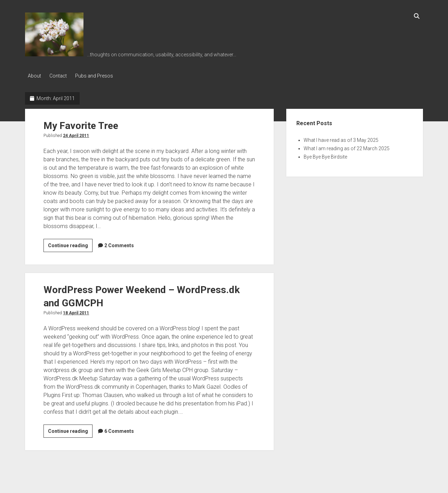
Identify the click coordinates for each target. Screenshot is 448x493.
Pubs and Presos (98, 76)
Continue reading (70, 245)
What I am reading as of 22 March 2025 (347, 147)
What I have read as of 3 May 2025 (341, 139)
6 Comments (119, 430)
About (34, 76)
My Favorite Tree (81, 125)
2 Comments (119, 244)
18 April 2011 (76, 312)
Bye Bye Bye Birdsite (325, 156)
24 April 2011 (76, 135)
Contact (60, 76)
